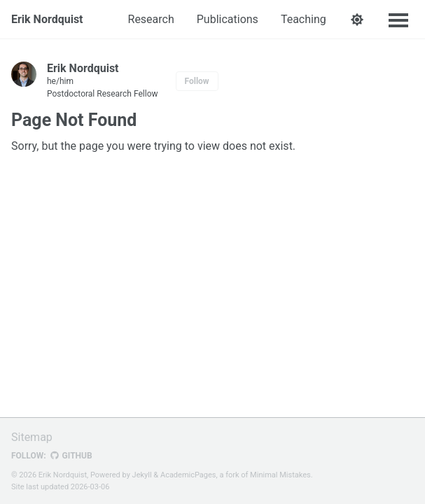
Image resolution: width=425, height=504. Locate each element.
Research (151, 19)
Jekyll (142, 475)
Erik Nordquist (47, 19)
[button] (357, 20)
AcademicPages (188, 475)
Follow (197, 81)
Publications (228, 19)
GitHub (71, 456)
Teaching (304, 19)
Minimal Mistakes (280, 475)
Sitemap (32, 437)
